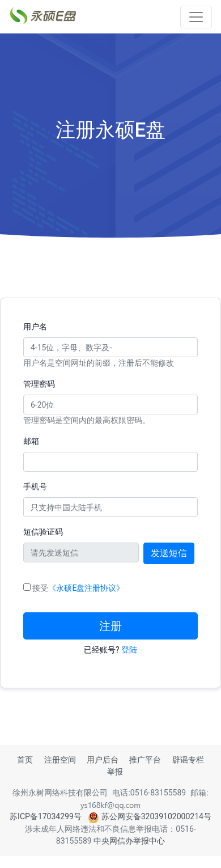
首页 (25, 760)
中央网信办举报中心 (129, 841)
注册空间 (60, 760)
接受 (78, 588)
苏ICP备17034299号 (46, 816)
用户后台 (103, 760)
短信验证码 (43, 532)
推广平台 (145, 760)
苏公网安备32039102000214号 (150, 816)
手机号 (35, 486)
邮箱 (31, 441)
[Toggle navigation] (196, 17)
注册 (110, 626)
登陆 (129, 650)
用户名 (35, 327)
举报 (115, 772)
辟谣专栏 (188, 760)
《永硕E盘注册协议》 (86, 588)
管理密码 (39, 384)
